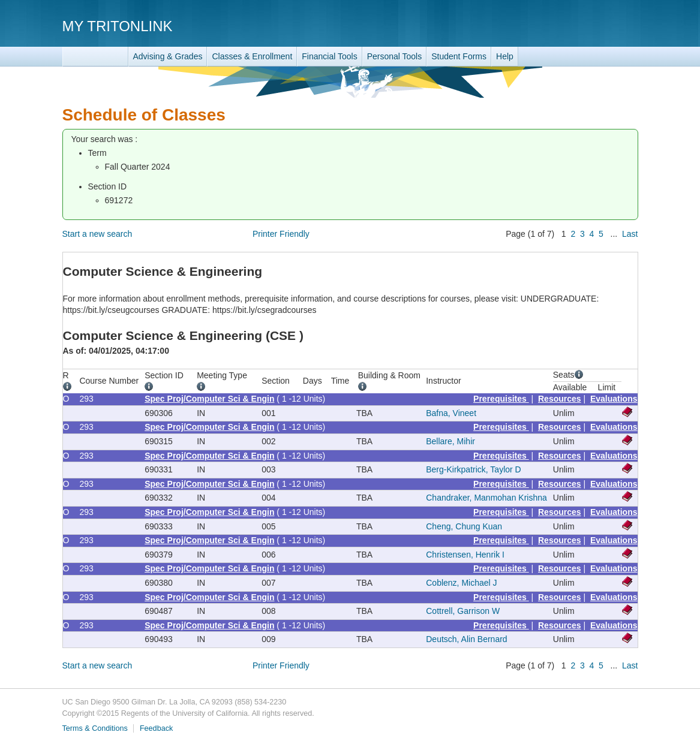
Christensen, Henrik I (465, 555)
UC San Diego (570, 25)
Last (630, 234)
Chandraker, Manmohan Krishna (486, 498)
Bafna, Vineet (451, 413)
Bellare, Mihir (450, 441)
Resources (560, 399)
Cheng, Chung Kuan (464, 526)
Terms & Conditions (95, 728)
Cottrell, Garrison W (463, 611)
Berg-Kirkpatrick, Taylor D (473, 469)
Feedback (156, 728)
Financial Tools (329, 56)
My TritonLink (118, 26)
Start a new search (97, 234)
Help (505, 56)
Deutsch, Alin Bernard (466, 639)
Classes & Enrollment (252, 56)
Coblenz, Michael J (461, 583)
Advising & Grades (168, 56)
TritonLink (95, 57)
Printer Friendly (281, 234)
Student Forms (459, 56)
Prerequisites (501, 399)
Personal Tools (395, 56)
